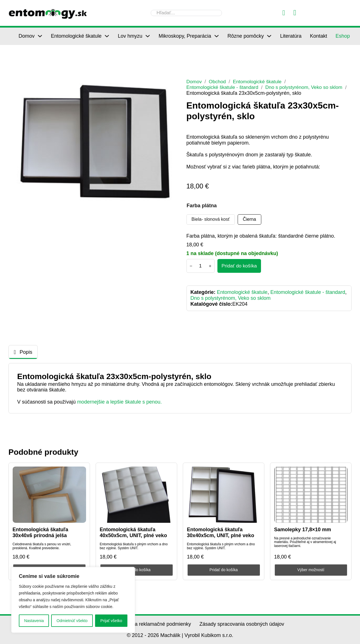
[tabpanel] (180, 389)
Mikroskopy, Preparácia (185, 36)
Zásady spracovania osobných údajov (242, 624)
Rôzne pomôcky (246, 36)
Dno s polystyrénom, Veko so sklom (308, 87)
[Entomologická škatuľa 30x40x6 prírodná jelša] (49, 495)
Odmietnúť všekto (72, 621)
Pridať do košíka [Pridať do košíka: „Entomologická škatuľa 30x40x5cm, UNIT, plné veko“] (224, 570)
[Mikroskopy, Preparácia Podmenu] (217, 36)
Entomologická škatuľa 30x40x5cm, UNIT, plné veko (221, 533)
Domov (27, 36)
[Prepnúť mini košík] (295, 13)
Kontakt (319, 36)
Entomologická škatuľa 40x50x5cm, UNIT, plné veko (133, 533)
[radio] (211, 219)
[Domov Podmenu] (40, 36)
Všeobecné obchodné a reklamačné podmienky (138, 624)
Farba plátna (202, 205)
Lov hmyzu (130, 36)
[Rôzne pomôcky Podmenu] (269, 36)
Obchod (218, 82)
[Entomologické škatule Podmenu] (107, 36)
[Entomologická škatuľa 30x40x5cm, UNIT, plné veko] (224, 495)
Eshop (343, 36)
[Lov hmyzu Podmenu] (148, 36)
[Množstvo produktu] (201, 266)
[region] (73, 600)
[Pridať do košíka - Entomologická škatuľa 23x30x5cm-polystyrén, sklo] (240, 266)
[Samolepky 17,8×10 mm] (311, 495)
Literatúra (291, 36)
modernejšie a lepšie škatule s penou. (119, 402)
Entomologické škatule (76, 36)
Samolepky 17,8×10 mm (303, 530)
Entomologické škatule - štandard (224, 87)
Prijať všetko (111, 621)
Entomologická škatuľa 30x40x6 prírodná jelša (40, 533)
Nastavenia (34, 621)
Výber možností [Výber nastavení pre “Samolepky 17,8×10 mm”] (311, 570)
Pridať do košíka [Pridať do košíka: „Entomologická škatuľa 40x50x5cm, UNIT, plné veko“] (137, 570)
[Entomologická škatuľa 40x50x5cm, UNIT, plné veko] (137, 495)
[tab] (23, 353)
